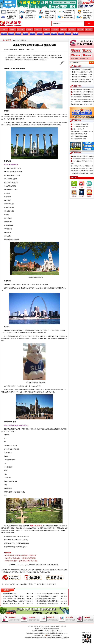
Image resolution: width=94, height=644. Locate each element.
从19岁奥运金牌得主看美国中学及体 (48, 601)
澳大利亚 (40, 34)
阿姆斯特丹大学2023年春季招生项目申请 (83, 99)
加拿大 (11, 34)
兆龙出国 (31, 626)
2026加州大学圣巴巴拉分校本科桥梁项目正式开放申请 (20, 555)
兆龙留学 (11, 50)
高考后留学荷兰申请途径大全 (80, 134)
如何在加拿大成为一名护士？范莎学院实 (83, 92)
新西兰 (47, 34)
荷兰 (33, 34)
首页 (4, 29)
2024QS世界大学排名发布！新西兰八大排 (83, 173)
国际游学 (38, 29)
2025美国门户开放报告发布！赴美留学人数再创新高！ (20, 558)
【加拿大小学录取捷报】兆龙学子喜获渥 (82, 72)
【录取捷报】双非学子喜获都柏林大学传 (82, 77)
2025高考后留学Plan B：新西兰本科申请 (82, 104)
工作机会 (52, 626)
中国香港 (54, 34)
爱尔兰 (26, 34)
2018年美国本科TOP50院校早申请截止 (48, 604)
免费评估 (55, 526)
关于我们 (36, 626)
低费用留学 (30, 29)
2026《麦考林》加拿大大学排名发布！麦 (83, 166)
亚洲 (76, 34)
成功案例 (72, 29)
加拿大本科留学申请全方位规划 (80, 127)
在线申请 (77, 56)
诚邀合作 (58, 626)
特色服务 (47, 626)
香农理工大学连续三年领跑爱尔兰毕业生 (83, 97)
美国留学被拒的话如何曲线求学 (46, 599)
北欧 (61, 34)
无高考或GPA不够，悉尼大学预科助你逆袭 (83, 102)
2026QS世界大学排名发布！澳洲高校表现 (83, 171)
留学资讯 (23, 40)
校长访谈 (89, 29)
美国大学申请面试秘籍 (10, 594)
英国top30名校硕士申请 (78, 129)
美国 (4, 34)
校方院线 (82, 196)
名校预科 (55, 29)
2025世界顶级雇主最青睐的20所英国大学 (83, 94)
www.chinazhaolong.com (22, 565)
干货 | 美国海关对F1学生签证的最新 (48, 596)
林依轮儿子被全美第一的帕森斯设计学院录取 (19, 584)
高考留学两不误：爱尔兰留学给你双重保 (83, 131)
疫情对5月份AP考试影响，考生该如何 (14, 601)
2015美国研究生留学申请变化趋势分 (14, 596)
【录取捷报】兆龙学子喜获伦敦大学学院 (82, 74)
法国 (13, 330)
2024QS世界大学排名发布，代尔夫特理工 (83, 168)
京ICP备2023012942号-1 (38, 635)
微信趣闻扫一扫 (84, 59)
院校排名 (63, 29)
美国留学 (12, 526)
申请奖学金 (47, 29)
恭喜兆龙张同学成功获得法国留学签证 (81, 82)
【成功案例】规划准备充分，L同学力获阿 (82, 79)
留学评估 (74, 196)
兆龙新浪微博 (75, 59)
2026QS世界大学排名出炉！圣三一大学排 (83, 159)
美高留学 (13, 29)
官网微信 (74, 187)
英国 (18, 34)
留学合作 (80, 29)
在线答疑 (77, 51)
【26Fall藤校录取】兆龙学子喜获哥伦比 (82, 70)
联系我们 (42, 626)
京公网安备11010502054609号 (53, 635)
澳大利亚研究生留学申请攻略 (80, 136)
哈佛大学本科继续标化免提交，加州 (14, 604)
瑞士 (68, 34)
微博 (82, 187)
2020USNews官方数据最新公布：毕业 (48, 594)
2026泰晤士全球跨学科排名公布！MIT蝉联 (83, 156)
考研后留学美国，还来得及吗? (48, 584)
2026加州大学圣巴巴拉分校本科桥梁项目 (83, 90)
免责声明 (63, 626)
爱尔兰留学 (21, 29)
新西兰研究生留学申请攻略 (79, 139)
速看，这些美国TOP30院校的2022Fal (14, 599)
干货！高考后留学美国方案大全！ (81, 124)
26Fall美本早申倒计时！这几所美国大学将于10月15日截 (21, 561)
